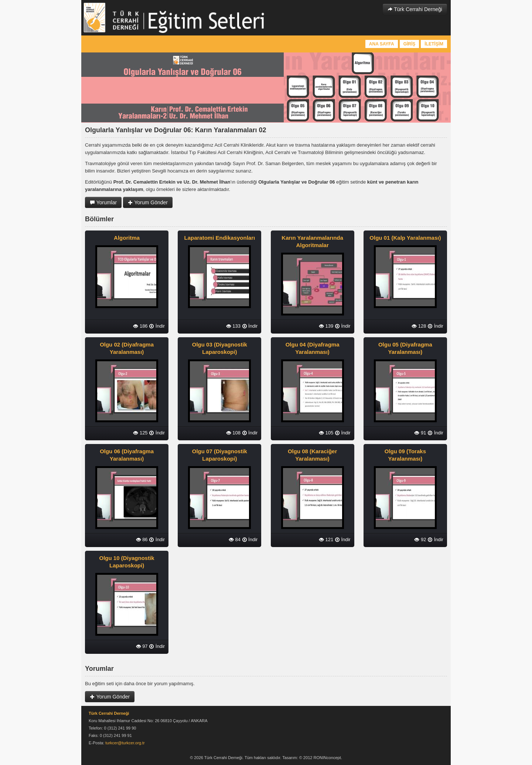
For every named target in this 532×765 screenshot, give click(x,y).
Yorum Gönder (148, 202)
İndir (157, 326)
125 (140, 433)
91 (420, 433)
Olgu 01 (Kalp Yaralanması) (405, 238)
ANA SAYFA (382, 44)
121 (326, 539)
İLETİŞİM (434, 44)
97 (142, 646)
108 (233, 433)
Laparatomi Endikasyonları (219, 238)
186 (140, 326)
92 (420, 539)
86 (142, 539)
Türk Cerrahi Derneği (415, 9)
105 (326, 433)
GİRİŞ (410, 44)
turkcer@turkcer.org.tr (125, 743)
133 (233, 326)
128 (419, 326)
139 (326, 326)
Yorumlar (103, 202)
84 (235, 539)
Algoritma (127, 238)
